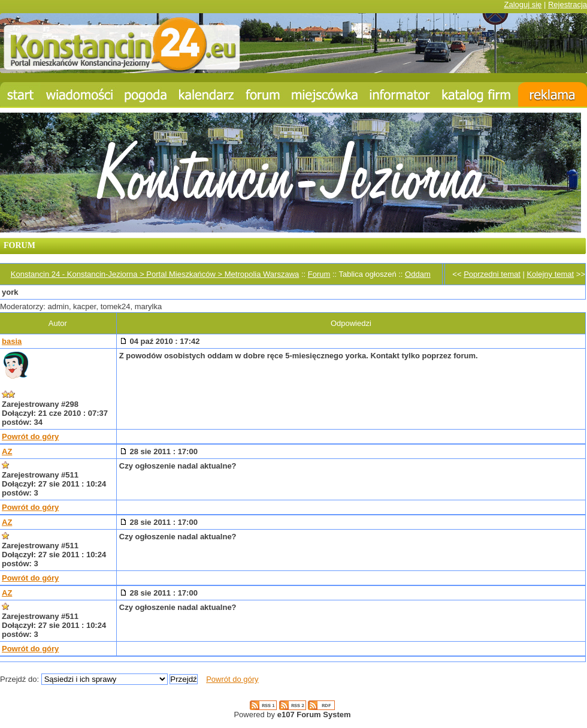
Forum (319, 274)
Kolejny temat (550, 274)
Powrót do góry (30, 437)
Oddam (418, 274)
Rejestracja (568, 4)
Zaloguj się (523, 4)
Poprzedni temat (492, 274)
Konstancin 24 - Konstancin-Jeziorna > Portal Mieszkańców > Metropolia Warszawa (155, 274)
